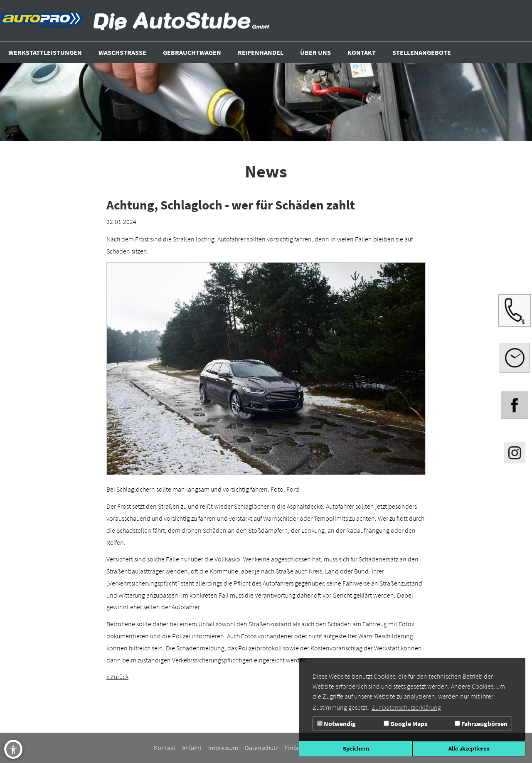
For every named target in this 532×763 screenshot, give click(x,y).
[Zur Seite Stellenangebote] (422, 52)
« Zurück (117, 677)
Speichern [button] (356, 748)
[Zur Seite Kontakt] (362, 52)
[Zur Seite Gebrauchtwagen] (192, 52)
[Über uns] (315, 52)
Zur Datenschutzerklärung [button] (406, 707)
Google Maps (405, 724)
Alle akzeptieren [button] (469, 748)
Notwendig (336, 724)
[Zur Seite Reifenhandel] (261, 52)
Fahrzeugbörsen (481, 724)
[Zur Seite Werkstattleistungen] (45, 52)
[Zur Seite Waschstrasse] (122, 52)
